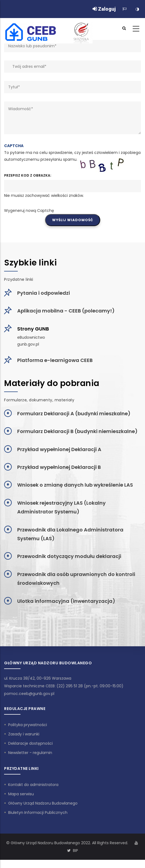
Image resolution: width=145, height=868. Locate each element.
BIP (76, 851)
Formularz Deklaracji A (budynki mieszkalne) (74, 413)
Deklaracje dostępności (30, 743)
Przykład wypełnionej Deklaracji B (59, 467)
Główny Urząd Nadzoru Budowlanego (43, 803)
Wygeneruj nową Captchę (29, 211)
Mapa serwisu (21, 794)
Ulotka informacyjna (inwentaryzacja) (66, 601)
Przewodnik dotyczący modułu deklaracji (69, 556)
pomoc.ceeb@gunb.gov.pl (29, 694)
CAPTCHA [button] (14, 146)
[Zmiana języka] (125, 9)
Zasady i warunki (24, 734)
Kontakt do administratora (33, 785)
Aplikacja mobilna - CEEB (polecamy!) (66, 311)
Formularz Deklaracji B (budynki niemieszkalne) (77, 431)
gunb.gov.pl (28, 344)
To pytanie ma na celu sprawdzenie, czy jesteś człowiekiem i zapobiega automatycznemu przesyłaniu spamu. (72, 178)
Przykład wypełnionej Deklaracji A (59, 449)
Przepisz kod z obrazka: (28, 175)
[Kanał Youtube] (136, 843)
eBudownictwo (31, 337)
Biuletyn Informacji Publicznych (38, 813)
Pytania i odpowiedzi (44, 293)
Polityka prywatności (28, 725)
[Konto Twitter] (69, 851)
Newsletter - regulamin (30, 753)
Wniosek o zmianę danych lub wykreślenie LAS (75, 485)
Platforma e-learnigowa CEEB (55, 360)
